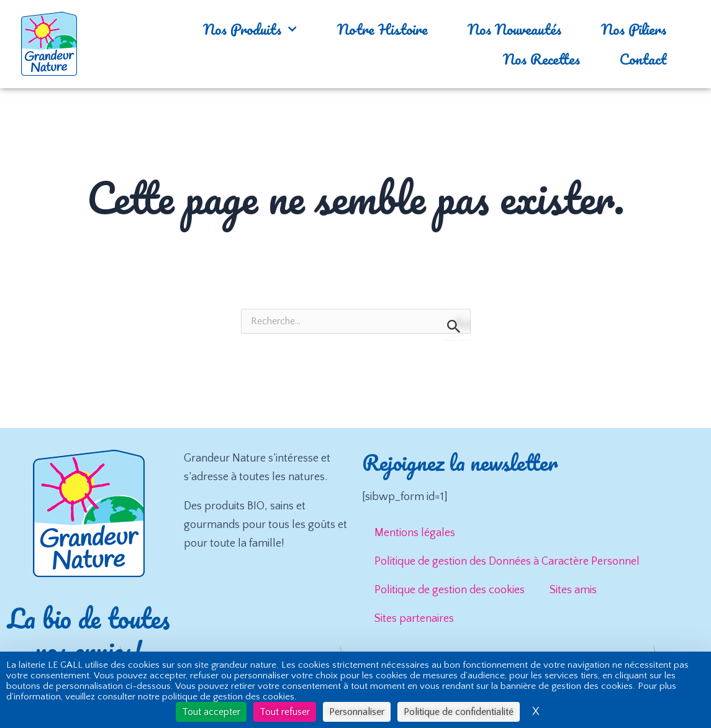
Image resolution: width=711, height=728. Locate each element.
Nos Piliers (634, 29)
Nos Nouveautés (514, 29)
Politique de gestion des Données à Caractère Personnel (507, 562)
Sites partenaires (414, 619)
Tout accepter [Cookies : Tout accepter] (211, 712)
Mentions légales (415, 533)
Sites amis (573, 590)
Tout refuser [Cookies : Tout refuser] (285, 712)
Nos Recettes (541, 59)
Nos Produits (250, 29)
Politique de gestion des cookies (450, 590)
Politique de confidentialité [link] (459, 712)
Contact (643, 59)
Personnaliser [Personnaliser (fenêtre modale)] (357, 712)
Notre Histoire (383, 29)
